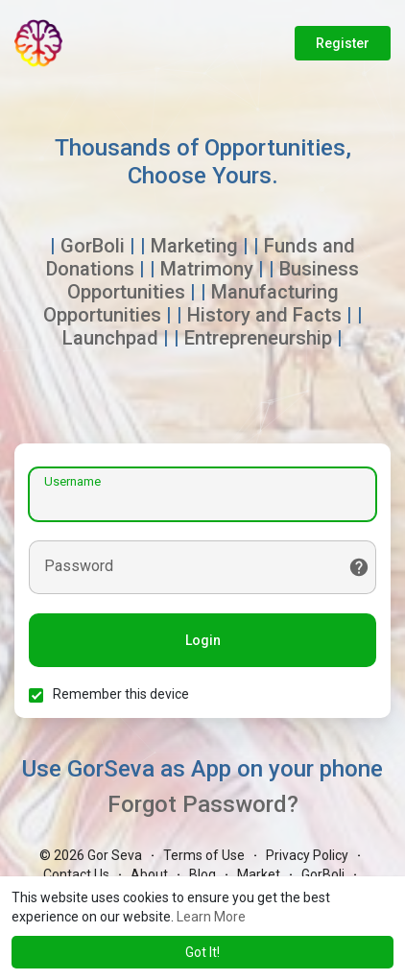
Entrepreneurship (258, 338)
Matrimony (207, 269)
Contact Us (76, 874)
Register (343, 43)
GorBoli (93, 246)
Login (203, 640)
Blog (202, 874)
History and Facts (264, 315)
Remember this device (121, 694)
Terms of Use (204, 855)
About (149, 874)
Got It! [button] (202, 952)
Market (259, 874)
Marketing (194, 246)
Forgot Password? (203, 804)
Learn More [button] (211, 917)
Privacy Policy (307, 855)
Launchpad (110, 338)
